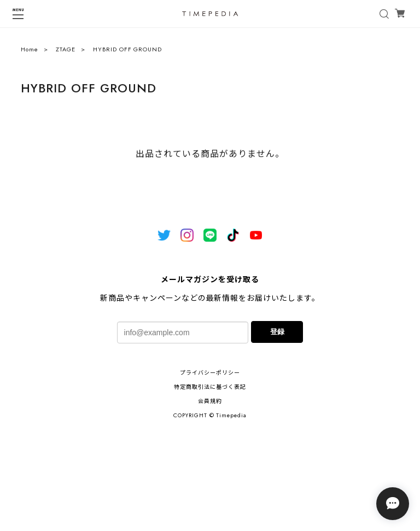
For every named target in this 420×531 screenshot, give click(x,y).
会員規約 (210, 401)
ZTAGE (66, 52)
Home (30, 52)
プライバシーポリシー (210, 373)
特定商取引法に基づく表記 (210, 387)
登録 (277, 332)
